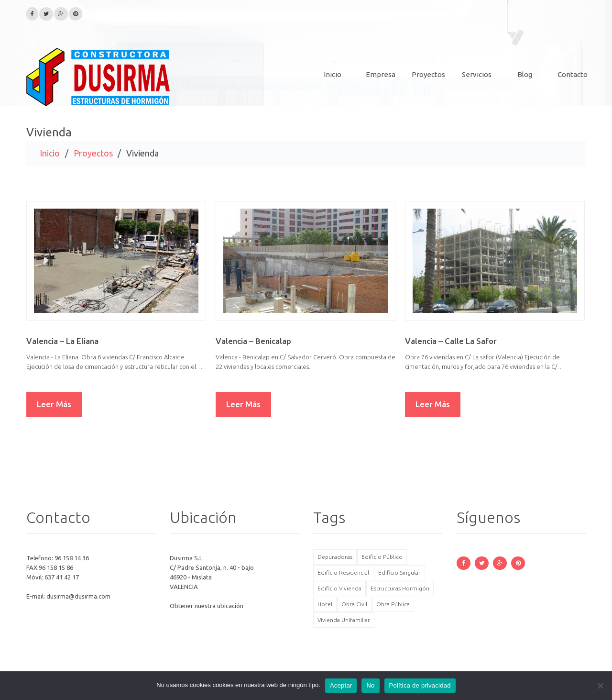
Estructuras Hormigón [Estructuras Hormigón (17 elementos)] (400, 588)
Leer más (54, 404)
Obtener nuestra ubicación (207, 606)
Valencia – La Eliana (62, 341)
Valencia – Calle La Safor (451, 341)
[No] (600, 686)
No (370, 685)
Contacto (573, 74)
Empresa (381, 74)
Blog (525, 74)
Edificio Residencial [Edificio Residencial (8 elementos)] (343, 572)
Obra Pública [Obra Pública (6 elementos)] (393, 604)
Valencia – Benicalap (253, 341)
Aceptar (341, 685)
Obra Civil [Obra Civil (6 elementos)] (354, 604)
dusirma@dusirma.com (78, 596)
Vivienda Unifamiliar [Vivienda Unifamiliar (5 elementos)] (344, 620)
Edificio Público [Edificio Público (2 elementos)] (382, 557)
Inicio (333, 74)
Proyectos (428, 74)
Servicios (477, 74)
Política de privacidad (420, 685)
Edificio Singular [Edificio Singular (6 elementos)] (399, 572)
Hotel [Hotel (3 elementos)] (325, 604)
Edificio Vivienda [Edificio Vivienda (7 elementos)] (339, 588)
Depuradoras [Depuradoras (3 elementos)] (335, 557)
